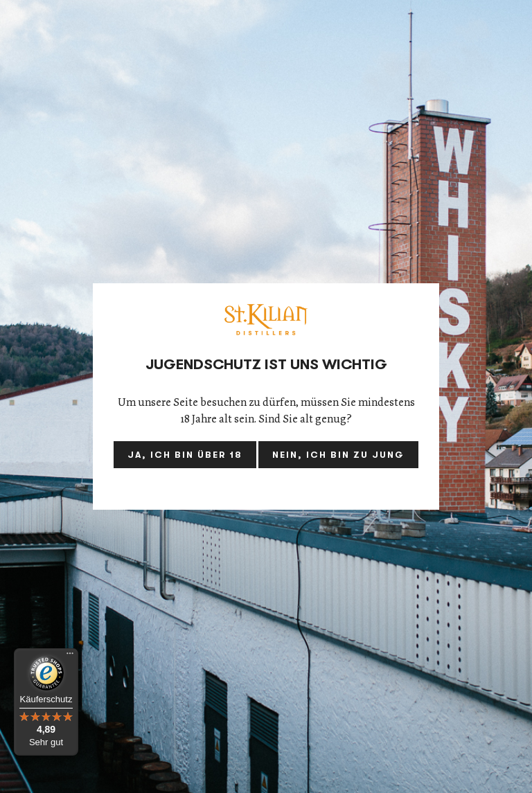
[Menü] (70, 657)
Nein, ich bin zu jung (338, 455)
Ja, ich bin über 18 (185, 455)
